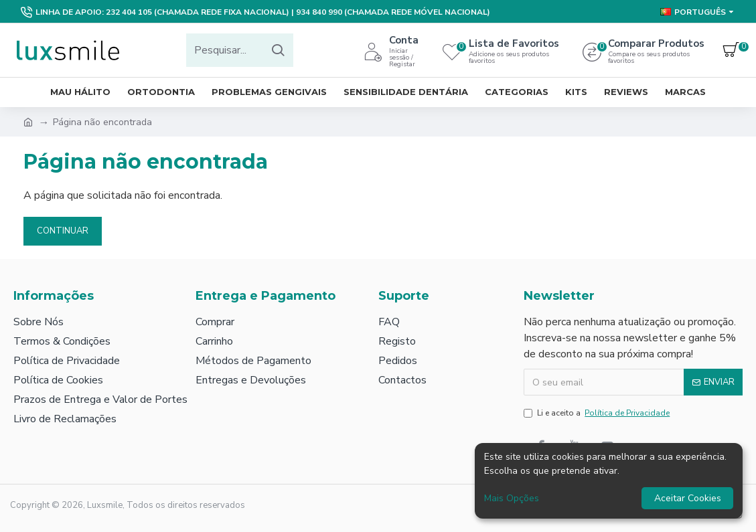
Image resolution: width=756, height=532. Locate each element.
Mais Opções (512, 498)
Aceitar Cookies (688, 498)
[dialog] (609, 481)
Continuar (63, 231)
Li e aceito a (598, 413)
